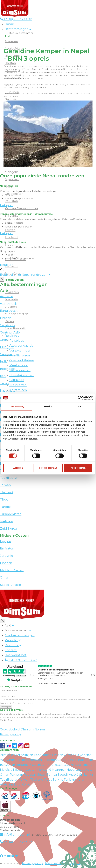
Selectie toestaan (48, 468)
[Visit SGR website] (5, 795)
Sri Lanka (86, 775)
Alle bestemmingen (20, 635)
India (74, 760)
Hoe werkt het (16, 655)
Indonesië (85, 760)
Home (9, 24)
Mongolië (12, 172)
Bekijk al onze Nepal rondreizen (25, 275)
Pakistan (16, 775)
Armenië (7, 755)
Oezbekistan (85, 770)
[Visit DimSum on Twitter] (17, 856)
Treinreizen (18, 385)
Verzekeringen (20, 350)
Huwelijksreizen (22, 375)
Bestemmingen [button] (18, 29)
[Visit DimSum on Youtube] (9, 856)
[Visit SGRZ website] (16, 795)
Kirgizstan (55, 765)
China (11, 760)
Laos (78, 765)
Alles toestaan (78, 468)
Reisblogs (17, 341)
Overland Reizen (22, 360)
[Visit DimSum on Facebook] (3, 746)
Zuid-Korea (8, 529)
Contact (11, 650)
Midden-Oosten (16, 314)
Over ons (12, 645)
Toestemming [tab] (17, 406)
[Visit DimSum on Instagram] (6, 856)
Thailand (6, 492)
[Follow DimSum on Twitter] (15, 746)
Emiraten (12, 292)
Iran (3, 765)
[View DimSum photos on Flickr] (9, 746)
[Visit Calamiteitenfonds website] (37, 795)
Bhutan (58, 755)
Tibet (4, 500)
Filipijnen (50, 760)
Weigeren (18, 468)
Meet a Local (19, 365)
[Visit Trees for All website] (47, 795)
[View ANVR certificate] (26, 795)
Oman (9, 321)
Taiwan (5, 485)
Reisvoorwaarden (22, 346)
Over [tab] (79, 406)
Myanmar (59, 770)
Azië (8, 625)
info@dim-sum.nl (15, 835)
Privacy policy (10, 734)
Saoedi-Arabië (15, 328)
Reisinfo (12, 336)
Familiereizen (20, 355)
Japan (11, 765)
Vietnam (7, 521)
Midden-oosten (16, 630)
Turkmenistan (11, 514)
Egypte (10, 285)
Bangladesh (43, 755)
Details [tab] (48, 406)
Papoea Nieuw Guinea (40, 775)
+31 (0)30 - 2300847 (16, 19)
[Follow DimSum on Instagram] (21, 746)
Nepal (71, 770)
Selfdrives (17, 380)
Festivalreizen (20, 370)
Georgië (63, 760)
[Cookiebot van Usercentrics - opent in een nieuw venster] (80, 398)
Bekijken (7, 205)
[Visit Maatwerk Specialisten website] (5, 806)
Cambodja (72, 755)
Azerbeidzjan (23, 755)
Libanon (11, 307)
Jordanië (11, 299)
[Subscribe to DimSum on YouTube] (27, 746)
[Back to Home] (15, 8)
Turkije (5, 507)
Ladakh (69, 765)
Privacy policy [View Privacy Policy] (32, 863)
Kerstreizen (18, 390)
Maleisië (6, 770)
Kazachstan (38, 765)
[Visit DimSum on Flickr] (13, 856)
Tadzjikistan (9, 478)
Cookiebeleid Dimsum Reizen (22, 729)
